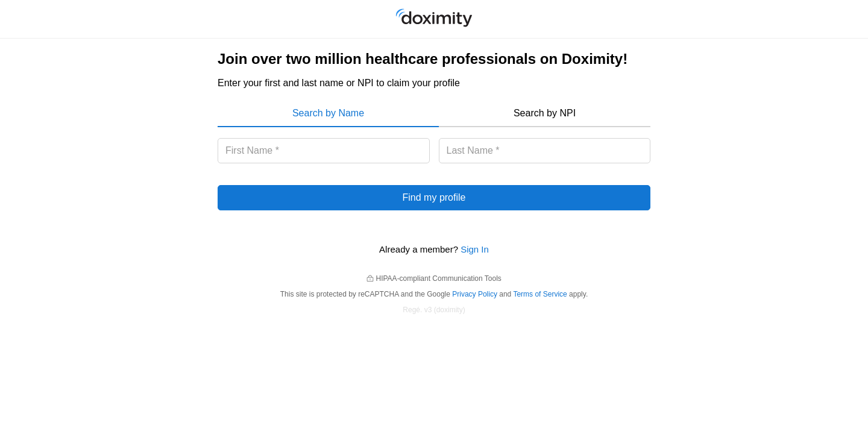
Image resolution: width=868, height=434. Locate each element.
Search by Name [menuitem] (328, 113)
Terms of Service (540, 294)
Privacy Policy (475, 294)
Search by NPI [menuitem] (545, 113)
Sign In (475, 249)
